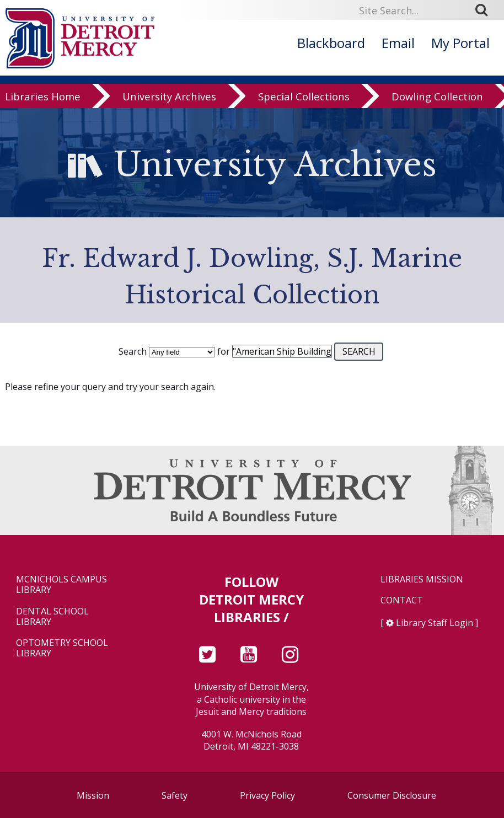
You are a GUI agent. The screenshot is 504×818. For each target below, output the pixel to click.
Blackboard (331, 43)
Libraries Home (43, 98)
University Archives (169, 98)
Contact (402, 600)
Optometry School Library (62, 648)
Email (398, 43)
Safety (175, 795)
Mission (93, 795)
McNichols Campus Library (61, 585)
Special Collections (304, 98)
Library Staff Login (435, 623)
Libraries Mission (422, 579)
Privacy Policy (267, 795)
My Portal (460, 43)
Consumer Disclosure (392, 795)
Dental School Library (52, 617)
